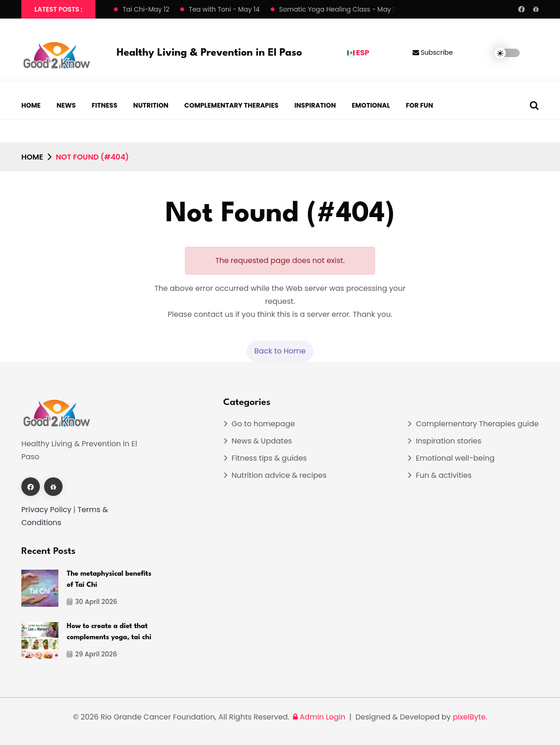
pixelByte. (470, 717)
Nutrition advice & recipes (279, 475)
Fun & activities (444, 475)
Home (31, 105)
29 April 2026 (92, 654)
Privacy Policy (46, 510)
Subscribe (433, 52)
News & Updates (262, 441)
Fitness (105, 105)
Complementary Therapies (232, 105)
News (66, 105)
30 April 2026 (92, 602)
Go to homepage (264, 424)
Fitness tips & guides (269, 458)
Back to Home (280, 351)
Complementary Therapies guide (477, 424)
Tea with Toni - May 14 (224, 9)
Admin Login (318, 717)
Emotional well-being (455, 458)
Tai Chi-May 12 (146, 9)
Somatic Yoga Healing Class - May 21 (339, 9)
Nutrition (151, 105)
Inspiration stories (449, 441)
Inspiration (315, 105)
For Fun (419, 105)
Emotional (371, 105)
